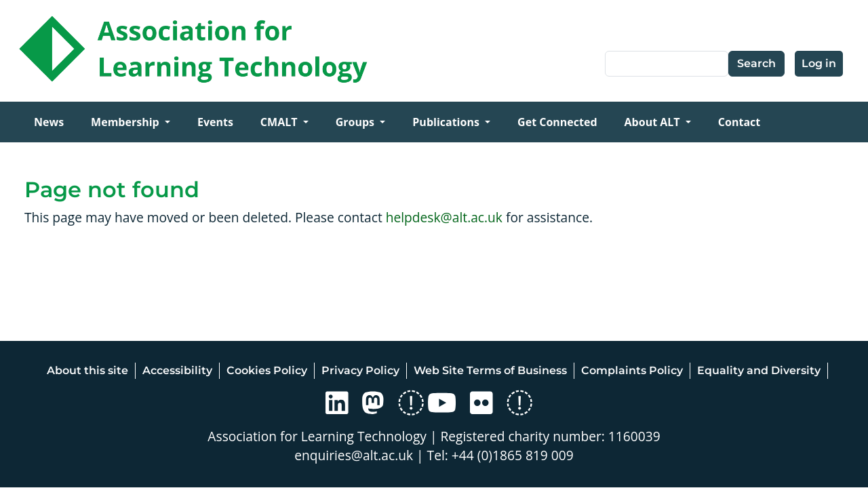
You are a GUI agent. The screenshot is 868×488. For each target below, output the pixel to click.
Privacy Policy (360, 370)
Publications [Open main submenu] (447, 122)
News (49, 122)
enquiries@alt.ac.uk (354, 455)
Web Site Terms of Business (490, 370)
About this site (87, 370)
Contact (739, 122)
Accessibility (177, 370)
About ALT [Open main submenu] (654, 122)
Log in (819, 63)
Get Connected (557, 122)
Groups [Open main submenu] (357, 122)
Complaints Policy (632, 370)
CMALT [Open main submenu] (280, 122)
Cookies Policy (267, 370)
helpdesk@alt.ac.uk (444, 217)
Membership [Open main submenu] (126, 122)
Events (215, 122)
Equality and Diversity (759, 370)
